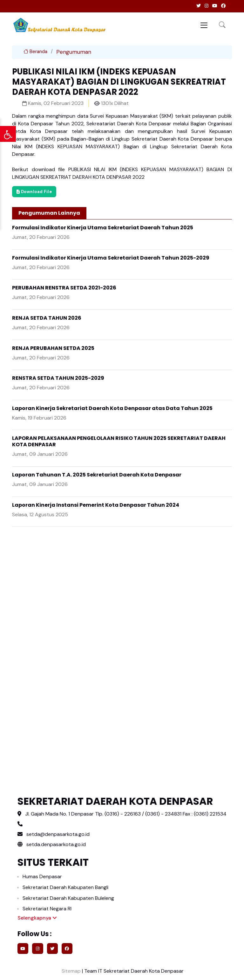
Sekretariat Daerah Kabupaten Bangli (65, 887)
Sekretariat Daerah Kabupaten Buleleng (68, 898)
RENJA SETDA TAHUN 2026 (47, 318)
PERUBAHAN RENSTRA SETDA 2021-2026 (64, 288)
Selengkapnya (37, 918)
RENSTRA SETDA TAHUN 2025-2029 (58, 378)
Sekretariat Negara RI (47, 909)
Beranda (35, 52)
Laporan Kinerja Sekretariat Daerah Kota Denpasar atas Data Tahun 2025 (112, 408)
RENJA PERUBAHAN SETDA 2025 (53, 348)
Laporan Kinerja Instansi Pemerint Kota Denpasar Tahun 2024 (96, 505)
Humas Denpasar (42, 876)
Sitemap (71, 971)
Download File (34, 192)
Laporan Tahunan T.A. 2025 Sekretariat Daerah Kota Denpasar (97, 475)
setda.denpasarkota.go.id (52, 844)
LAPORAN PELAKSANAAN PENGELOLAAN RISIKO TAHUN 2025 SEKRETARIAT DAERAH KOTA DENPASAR (119, 441)
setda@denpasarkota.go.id (58, 834)
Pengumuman (74, 52)
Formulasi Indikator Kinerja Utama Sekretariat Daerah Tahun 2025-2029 (111, 258)
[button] (222, 25)
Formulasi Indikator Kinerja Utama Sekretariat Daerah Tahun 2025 (103, 228)
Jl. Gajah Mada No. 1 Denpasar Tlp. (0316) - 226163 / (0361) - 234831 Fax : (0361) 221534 (126, 814)
